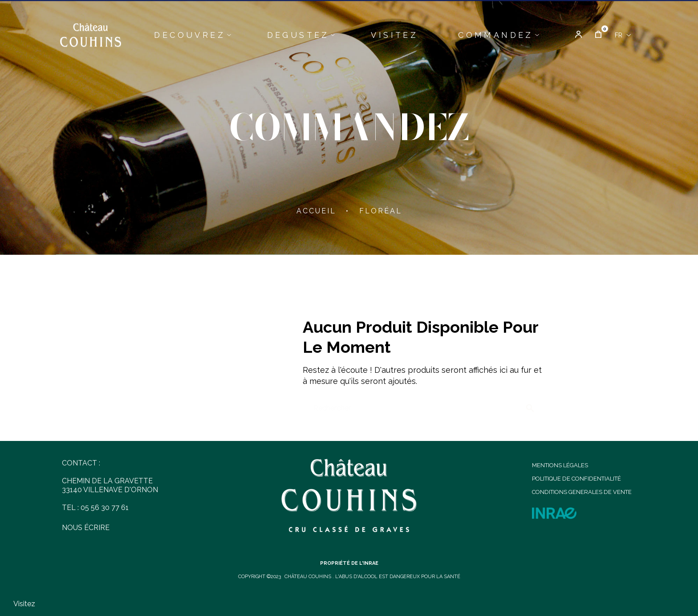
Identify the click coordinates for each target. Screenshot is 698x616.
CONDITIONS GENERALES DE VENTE (582, 492)
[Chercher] (422, 404)
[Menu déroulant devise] (623, 35)
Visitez (24, 604)
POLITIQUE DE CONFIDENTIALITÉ (576, 479)
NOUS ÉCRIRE (86, 528)
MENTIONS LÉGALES (560, 465)
